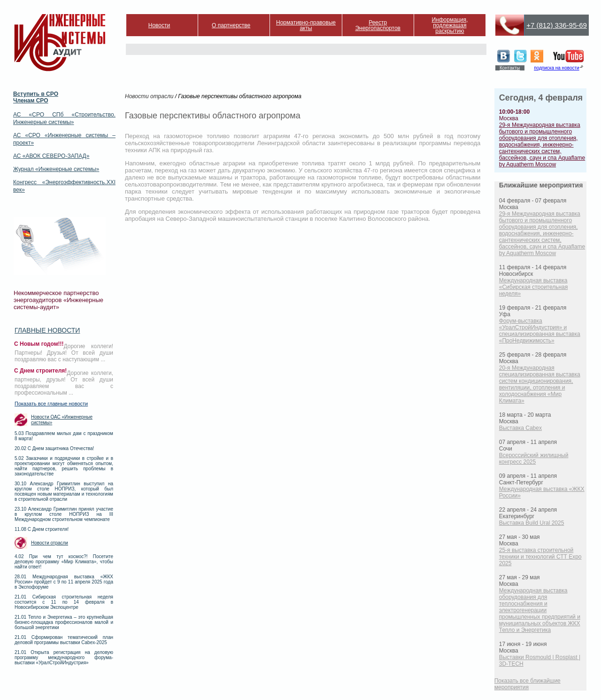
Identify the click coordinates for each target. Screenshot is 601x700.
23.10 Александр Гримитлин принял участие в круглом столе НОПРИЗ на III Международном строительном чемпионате (64, 514)
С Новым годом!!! (39, 344)
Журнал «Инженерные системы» (56, 169)
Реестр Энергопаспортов (378, 25)
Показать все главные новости (51, 404)
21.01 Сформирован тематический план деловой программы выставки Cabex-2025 (64, 640)
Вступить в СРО (36, 94)
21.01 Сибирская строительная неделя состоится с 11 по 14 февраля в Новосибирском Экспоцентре (64, 602)
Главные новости (47, 330)
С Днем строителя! (40, 371)
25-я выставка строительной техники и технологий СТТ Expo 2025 (540, 557)
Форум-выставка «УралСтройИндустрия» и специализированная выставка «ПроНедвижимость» (540, 331)
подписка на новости (556, 68)
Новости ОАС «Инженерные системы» (62, 420)
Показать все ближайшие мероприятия (528, 684)
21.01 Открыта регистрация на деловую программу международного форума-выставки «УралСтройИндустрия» (64, 657)
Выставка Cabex (520, 428)
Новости (159, 25)
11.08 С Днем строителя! (42, 529)
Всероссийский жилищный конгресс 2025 (534, 459)
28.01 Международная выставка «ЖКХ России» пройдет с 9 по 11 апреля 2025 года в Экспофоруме (64, 582)
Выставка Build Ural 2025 (532, 523)
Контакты (510, 68)
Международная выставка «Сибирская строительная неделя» (534, 287)
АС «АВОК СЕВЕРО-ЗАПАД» (51, 156)
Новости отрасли (50, 543)
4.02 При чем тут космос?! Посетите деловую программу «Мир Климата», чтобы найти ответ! (64, 562)
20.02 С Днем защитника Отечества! (54, 448)
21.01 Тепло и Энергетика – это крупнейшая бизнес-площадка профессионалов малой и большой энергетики (64, 622)
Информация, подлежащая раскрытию (450, 25)
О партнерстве (231, 25)
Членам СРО (31, 101)
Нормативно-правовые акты (306, 25)
